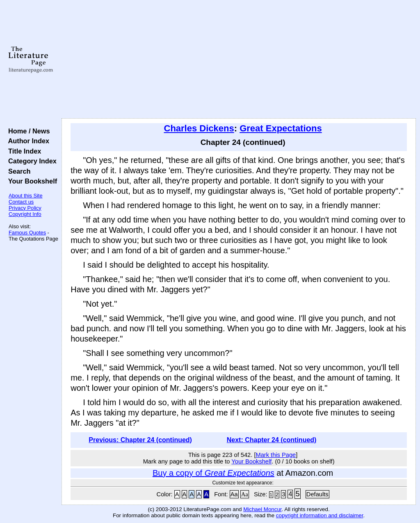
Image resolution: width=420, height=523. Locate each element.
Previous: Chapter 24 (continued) (140, 440)
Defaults (317, 494)
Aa (234, 494)
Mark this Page (276, 455)
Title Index (23, 151)
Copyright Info (25, 214)
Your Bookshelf (31, 181)
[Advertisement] (239, 60)
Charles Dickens (199, 128)
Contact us (21, 202)
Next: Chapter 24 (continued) (272, 440)
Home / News (27, 131)
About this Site (26, 196)
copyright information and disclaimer (320, 515)
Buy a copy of (213, 473)
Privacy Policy (25, 208)
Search (17, 171)
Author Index (27, 141)
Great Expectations (281, 128)
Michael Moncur (262, 509)
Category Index (31, 161)
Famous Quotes (27, 233)
